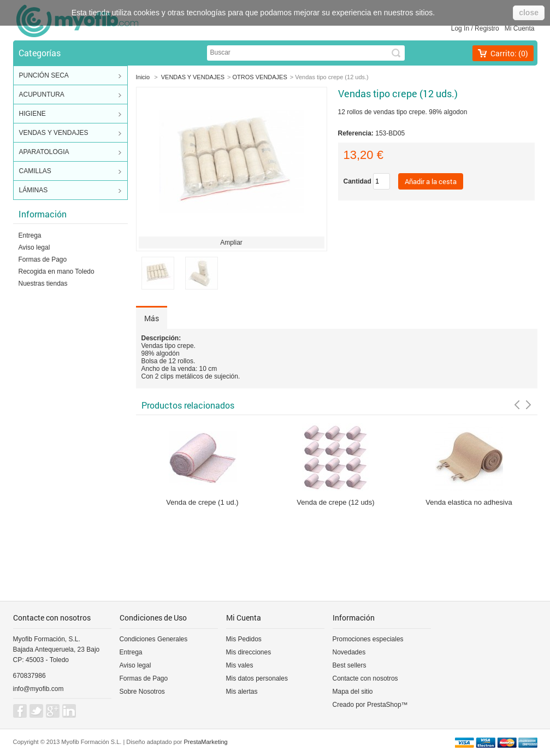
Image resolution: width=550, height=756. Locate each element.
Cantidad (357, 181)
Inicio (143, 77)
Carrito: (509, 53)
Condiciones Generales (154, 639)
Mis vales (240, 665)
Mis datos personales (257, 678)
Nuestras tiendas (43, 283)
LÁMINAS (70, 191)
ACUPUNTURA (70, 95)
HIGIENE (70, 114)
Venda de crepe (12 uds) (335, 502)
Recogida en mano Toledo (57, 271)
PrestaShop (384, 705)
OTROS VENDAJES (260, 77)
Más (152, 318)
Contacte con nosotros (365, 678)
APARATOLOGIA (70, 152)
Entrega (30, 235)
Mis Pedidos (244, 639)
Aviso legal (34, 247)
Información (43, 214)
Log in (460, 28)
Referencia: (357, 133)
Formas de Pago (43, 259)
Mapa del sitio (353, 692)
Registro (487, 28)
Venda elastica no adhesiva (469, 502)
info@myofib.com (39, 689)
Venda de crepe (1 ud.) (202, 502)
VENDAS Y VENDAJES (70, 133)
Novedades (349, 652)
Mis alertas (242, 692)
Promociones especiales (368, 639)
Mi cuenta (520, 28)
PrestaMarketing (206, 742)
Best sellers (350, 665)
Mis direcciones (249, 652)
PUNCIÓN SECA (70, 76)
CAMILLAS (70, 172)
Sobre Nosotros (142, 692)
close (529, 13)
